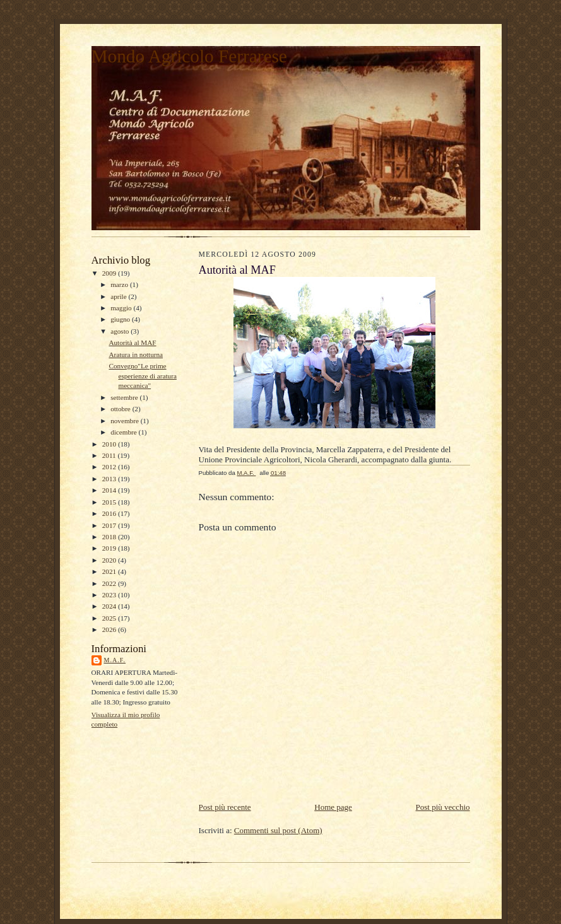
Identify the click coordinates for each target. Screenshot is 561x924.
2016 (110, 513)
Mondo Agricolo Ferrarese (189, 56)
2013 (110, 479)
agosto (121, 331)
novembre (125, 421)
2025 (110, 618)
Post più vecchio (443, 807)
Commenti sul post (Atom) (278, 830)
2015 (110, 502)
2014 (110, 490)
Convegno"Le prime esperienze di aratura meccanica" (142, 376)
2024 (110, 606)
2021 (110, 571)
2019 (110, 548)
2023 (110, 595)
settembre (125, 397)
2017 (110, 525)
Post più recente (225, 807)
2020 (110, 560)
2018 (110, 537)
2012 (110, 467)
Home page (333, 807)
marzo (120, 284)
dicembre (124, 432)
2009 (110, 273)
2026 (110, 629)
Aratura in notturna (136, 354)
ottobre (121, 409)
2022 (110, 583)
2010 (110, 444)
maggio (122, 308)
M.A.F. (115, 660)
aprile (119, 296)
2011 (110, 455)
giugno (121, 319)
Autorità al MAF (132, 342)
